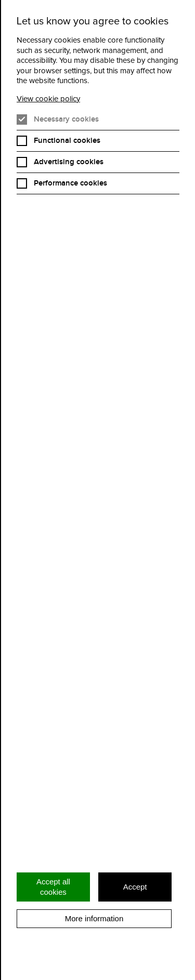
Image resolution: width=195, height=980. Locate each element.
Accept (135, 887)
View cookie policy (48, 99)
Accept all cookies (53, 887)
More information (94, 918)
